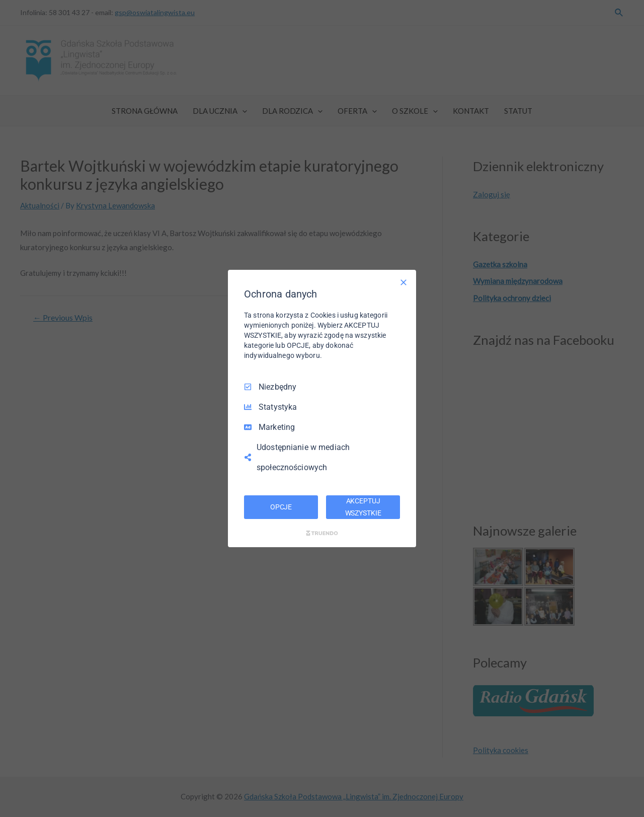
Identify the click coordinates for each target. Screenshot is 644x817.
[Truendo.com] (322, 533)
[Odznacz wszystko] (404, 282)
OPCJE (281, 507)
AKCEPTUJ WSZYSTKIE (363, 507)
